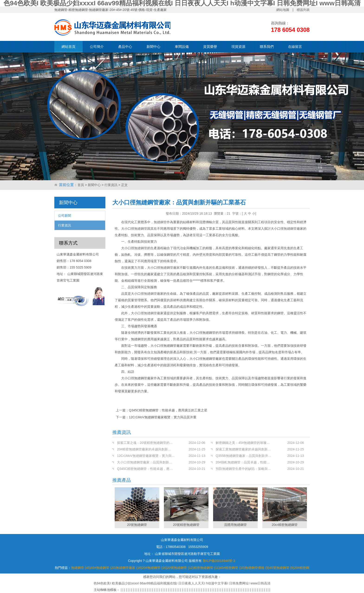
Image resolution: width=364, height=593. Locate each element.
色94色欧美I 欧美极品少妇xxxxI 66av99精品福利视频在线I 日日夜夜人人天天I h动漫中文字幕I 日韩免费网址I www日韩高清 (182, 583)
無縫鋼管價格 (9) (257, 568)
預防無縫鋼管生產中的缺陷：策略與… (243, 469)
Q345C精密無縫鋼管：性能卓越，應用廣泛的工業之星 (168, 410)
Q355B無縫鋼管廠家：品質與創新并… (244, 456)
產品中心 (125, 47)
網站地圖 (283, 10)
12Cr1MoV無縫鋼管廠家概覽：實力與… (146, 456)
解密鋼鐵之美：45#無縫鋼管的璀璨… (243, 443)
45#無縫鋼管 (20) (103, 568)
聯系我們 (267, 47)
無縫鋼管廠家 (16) (129, 568)
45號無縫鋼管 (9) (282, 568)
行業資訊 (111, 185)
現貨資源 (238, 47)
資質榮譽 (210, 47)
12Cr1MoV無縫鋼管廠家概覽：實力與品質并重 (163, 417)
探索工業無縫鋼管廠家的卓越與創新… (243, 449)
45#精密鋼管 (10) (232, 568)
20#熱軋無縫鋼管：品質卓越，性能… (243, 462)
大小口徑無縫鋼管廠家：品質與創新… (145, 462)
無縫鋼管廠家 (170, 268)
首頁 (81, 185)
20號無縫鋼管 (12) (180, 568)
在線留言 (295, 47)
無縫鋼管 (160, 222)
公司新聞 (65, 216)
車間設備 (182, 47)
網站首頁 (68, 47)
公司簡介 (97, 47)
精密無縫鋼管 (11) (207, 568)
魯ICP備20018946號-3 (219, 561)
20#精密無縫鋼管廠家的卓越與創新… (144, 449)
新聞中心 (153, 47)
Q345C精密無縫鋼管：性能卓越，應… (145, 469)
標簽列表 (303, 10)
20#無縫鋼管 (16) (155, 568)
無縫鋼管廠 (292, 229)
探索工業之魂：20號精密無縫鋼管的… (145, 443)
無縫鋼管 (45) (81, 568)
